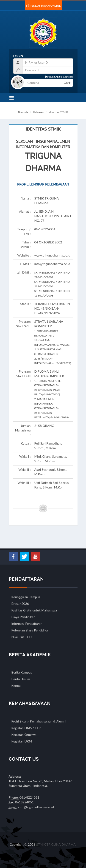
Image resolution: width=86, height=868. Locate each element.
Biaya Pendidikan (23, 617)
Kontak (16, 686)
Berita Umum (21, 679)
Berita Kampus (22, 672)
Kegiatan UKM (22, 741)
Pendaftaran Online (44, 6)
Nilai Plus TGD (22, 637)
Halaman (38, 112)
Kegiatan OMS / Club (26, 728)
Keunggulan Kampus (26, 597)
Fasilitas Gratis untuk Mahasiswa (34, 610)
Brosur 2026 (20, 604)
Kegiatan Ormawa (24, 735)
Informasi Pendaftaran (27, 624)
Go (67, 83)
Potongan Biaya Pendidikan (31, 630)
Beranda (23, 112)
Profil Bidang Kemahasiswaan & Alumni (39, 721)
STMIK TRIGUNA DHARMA (56, 844)
